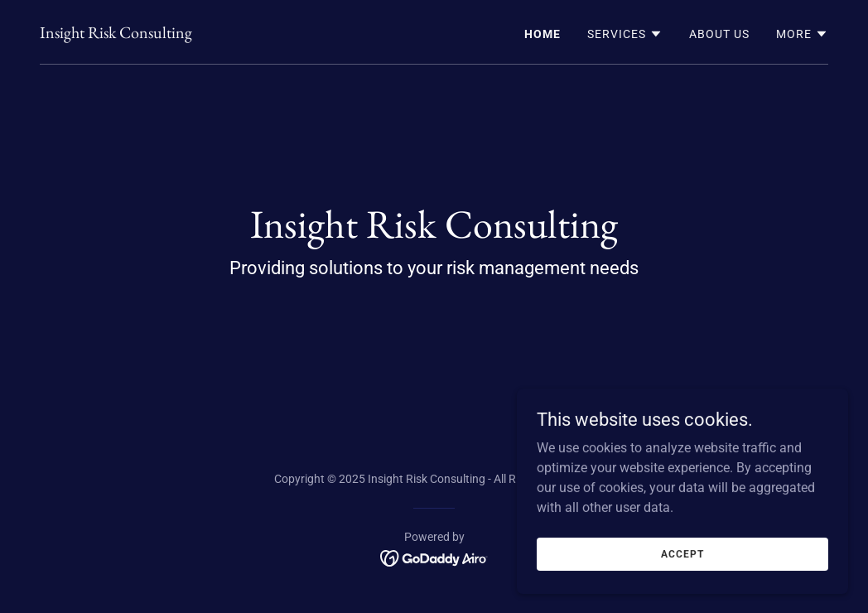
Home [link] (542, 34)
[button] (625, 34)
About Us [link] (719, 34)
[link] (116, 34)
